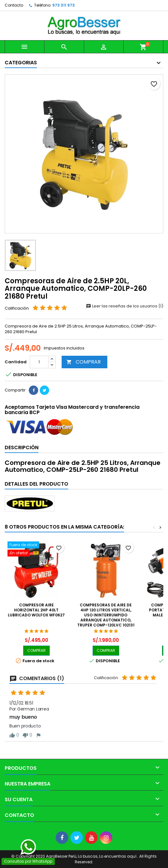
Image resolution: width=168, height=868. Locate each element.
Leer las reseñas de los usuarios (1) (125, 306)
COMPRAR (84, 362)
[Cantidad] (39, 362)
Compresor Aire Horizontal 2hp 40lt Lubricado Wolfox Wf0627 (36, 610)
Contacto (14, 5)
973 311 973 (64, 5)
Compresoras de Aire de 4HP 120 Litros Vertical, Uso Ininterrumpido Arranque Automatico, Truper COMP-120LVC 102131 (106, 615)
